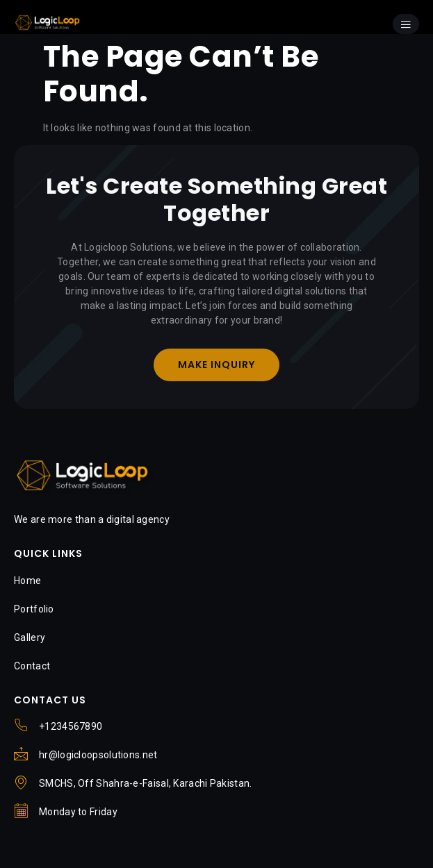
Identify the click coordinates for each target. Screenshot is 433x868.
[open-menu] (406, 24)
